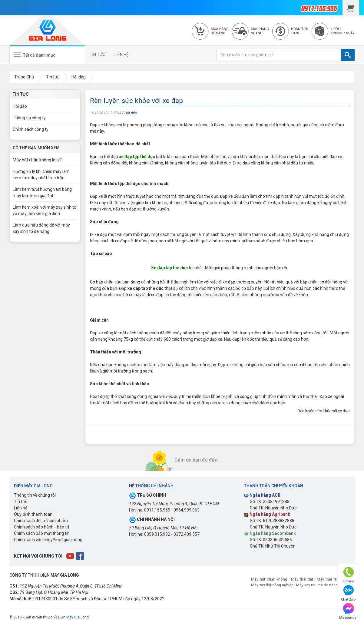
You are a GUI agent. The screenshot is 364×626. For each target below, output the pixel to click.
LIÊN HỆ (122, 55)
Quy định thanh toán (33, 514)
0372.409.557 (187, 534)
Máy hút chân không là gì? (37, 160)
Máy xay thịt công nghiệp (272, 585)
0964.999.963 (187, 510)
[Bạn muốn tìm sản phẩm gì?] (279, 55)
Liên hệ (21, 508)
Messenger (348, 611)
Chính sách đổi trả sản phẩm (41, 521)
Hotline (349, 575)
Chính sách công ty (31, 129)
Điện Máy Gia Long (73, 617)
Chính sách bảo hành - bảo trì (41, 527)
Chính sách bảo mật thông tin (42, 533)
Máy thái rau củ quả (334, 579)
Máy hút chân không (269, 579)
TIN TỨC (98, 55)
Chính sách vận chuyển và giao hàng (48, 540)
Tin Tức (21, 94)
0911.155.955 (157, 510)
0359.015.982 (157, 534)
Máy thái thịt (302, 579)
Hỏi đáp (131, 113)
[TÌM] (348, 55)
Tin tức (21, 502)
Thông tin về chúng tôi (35, 495)
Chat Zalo (348, 593)
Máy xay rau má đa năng (317, 585)
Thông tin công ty (29, 118)
